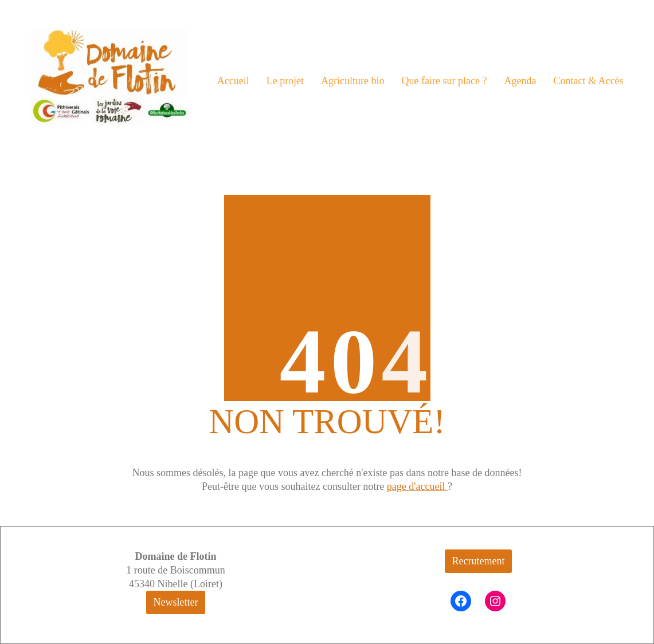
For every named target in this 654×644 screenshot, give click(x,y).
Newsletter (176, 602)
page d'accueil (417, 486)
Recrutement (479, 561)
